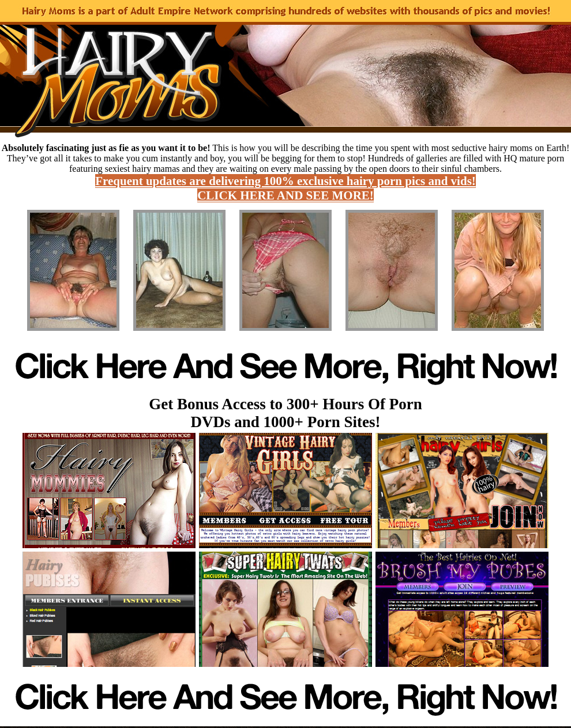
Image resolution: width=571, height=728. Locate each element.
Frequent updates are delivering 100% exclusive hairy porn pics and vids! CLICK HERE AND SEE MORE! (285, 188)
